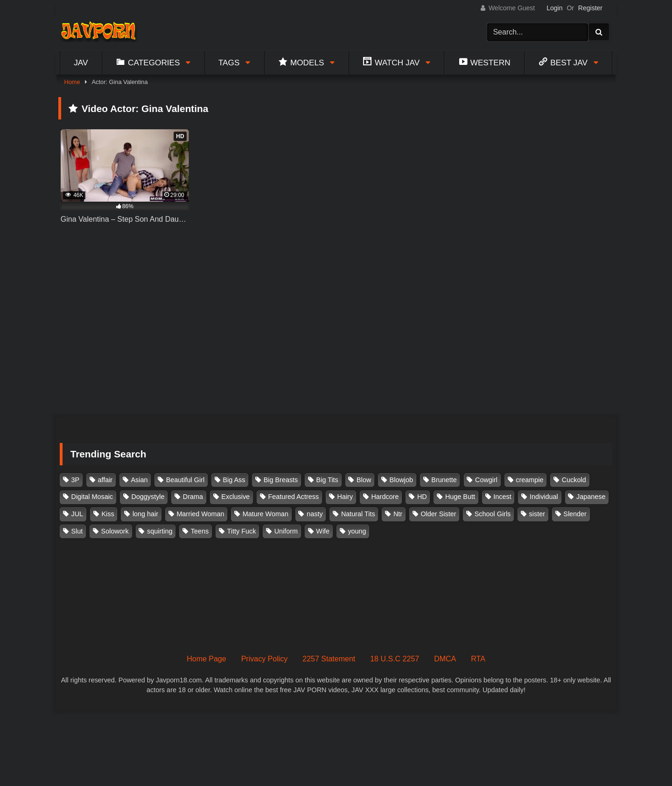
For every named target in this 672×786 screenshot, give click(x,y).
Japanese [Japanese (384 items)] (591, 497)
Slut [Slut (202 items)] (77, 531)
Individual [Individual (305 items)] (544, 497)
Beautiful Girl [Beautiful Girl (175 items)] (185, 480)
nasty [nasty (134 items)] (315, 514)
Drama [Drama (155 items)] (193, 497)
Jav (81, 63)
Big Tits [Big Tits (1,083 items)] (327, 480)
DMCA (445, 659)
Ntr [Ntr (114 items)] (398, 514)
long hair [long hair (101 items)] (145, 514)
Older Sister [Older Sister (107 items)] (438, 514)
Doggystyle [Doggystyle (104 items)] (148, 497)
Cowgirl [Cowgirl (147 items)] (486, 480)
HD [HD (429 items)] (422, 497)
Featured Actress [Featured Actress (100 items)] (293, 497)
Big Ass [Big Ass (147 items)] (234, 480)
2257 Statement (329, 659)
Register (590, 8)
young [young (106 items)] (357, 531)
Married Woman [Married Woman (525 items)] (200, 514)
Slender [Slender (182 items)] (575, 514)
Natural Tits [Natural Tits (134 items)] (358, 514)
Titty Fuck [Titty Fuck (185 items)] (242, 531)
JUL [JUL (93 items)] (77, 514)
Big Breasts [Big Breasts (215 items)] (281, 480)
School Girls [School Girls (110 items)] (493, 514)
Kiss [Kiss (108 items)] (108, 514)
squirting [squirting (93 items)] (160, 531)
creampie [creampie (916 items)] (529, 480)
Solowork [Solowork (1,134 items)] (115, 531)
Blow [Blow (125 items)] (364, 480)
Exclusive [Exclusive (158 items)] (235, 497)
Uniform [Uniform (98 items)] (286, 531)
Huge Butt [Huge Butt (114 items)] (460, 497)
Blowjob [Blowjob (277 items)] (401, 480)
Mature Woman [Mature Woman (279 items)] (266, 514)
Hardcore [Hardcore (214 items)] (385, 497)
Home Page (206, 659)
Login (554, 8)
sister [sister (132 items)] (537, 514)
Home (72, 82)
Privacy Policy (265, 659)
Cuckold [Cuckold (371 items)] (574, 480)
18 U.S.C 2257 (395, 659)
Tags (229, 63)
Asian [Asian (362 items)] (139, 480)
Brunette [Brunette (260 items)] (444, 480)
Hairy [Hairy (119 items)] (345, 497)
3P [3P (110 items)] (76, 480)
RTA (478, 659)
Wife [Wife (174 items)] (323, 531)
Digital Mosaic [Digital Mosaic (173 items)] (92, 497)
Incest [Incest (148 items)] (502, 497)
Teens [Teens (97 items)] (200, 531)
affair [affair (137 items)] (105, 480)
